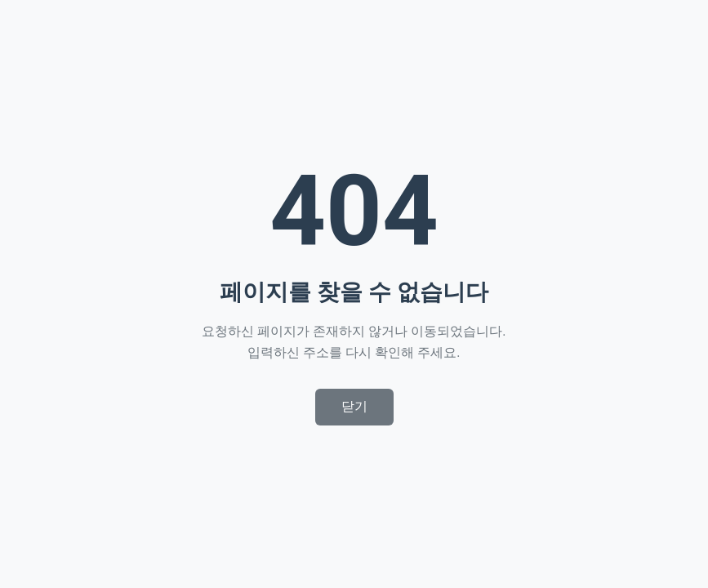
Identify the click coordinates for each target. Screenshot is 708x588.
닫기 (354, 406)
